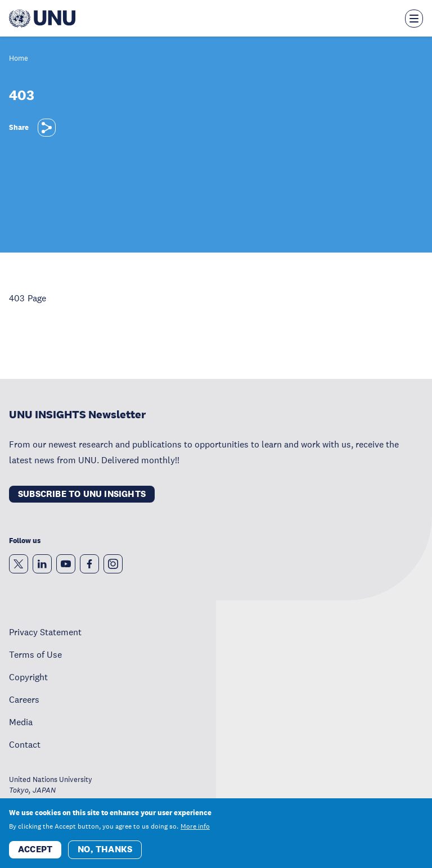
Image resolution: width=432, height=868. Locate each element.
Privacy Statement (45, 632)
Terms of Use (35, 654)
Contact (25, 744)
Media (21, 722)
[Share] (47, 128)
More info (195, 826)
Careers (24, 699)
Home (19, 59)
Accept (35, 849)
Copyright (28, 677)
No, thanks (105, 849)
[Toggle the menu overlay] (414, 19)
